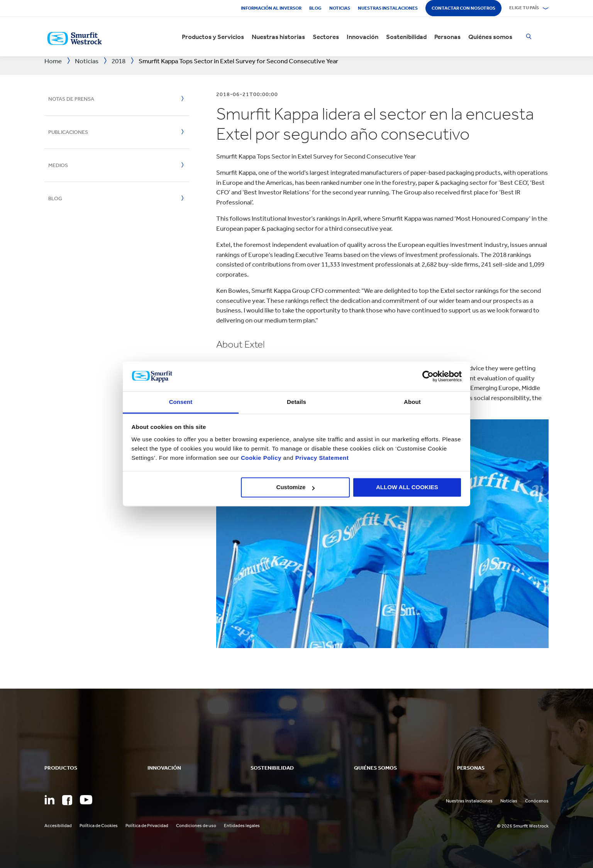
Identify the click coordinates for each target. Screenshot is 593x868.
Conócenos (537, 801)
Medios (58, 165)
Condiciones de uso (196, 826)
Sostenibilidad (406, 37)
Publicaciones (68, 132)
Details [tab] (296, 402)
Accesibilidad (58, 826)
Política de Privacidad (147, 826)
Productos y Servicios (213, 37)
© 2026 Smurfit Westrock (523, 826)
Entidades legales (242, 826)
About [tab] (412, 402)
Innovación (363, 37)
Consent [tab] (181, 402)
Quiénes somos (490, 37)
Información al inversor (271, 8)
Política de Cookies (99, 826)
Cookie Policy (261, 458)
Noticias (340, 8)
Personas (447, 37)
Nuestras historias (278, 37)
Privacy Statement (321, 458)
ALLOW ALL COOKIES (407, 487)
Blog (315, 8)
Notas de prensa (71, 99)
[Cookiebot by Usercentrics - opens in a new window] (428, 377)
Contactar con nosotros (463, 8)
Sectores (326, 37)
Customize (296, 487)
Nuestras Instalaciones (388, 8)
